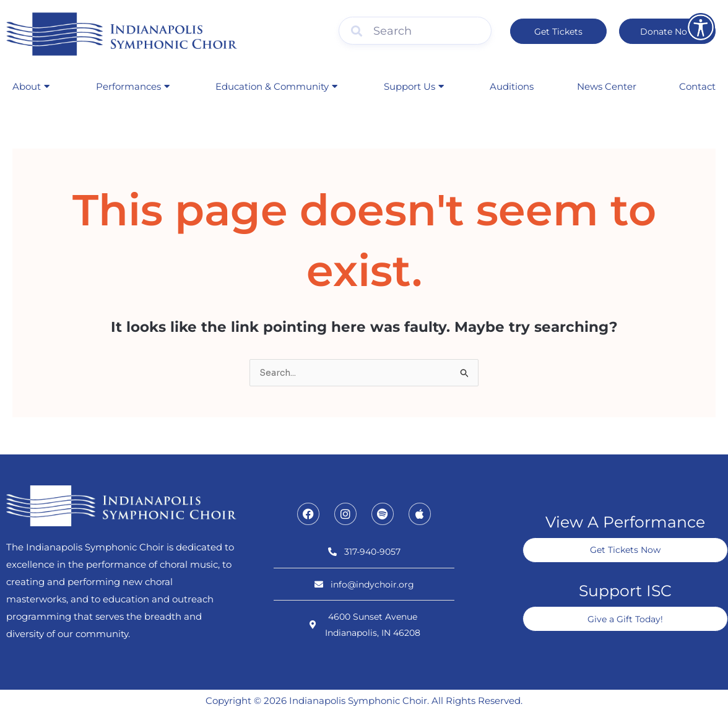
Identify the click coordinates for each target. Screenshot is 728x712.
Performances (133, 86)
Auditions (512, 86)
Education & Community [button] (276, 86)
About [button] (31, 86)
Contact (697, 86)
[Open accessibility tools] (701, 27)
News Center (607, 86)
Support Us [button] (414, 86)
